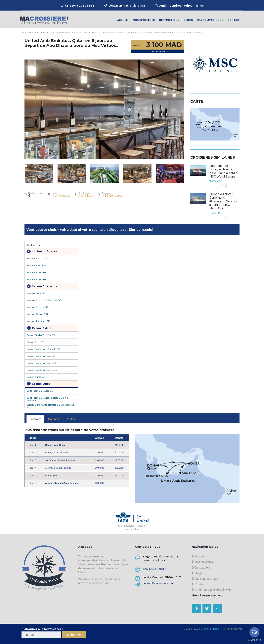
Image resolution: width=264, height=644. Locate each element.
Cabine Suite (38, 384)
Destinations (169, 20)
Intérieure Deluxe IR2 (38, 279)
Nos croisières (144, 20)
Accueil (123, 20)
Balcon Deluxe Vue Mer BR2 (42, 363)
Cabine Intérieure (42, 251)
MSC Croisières (112, 196)
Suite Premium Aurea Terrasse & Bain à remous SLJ (47, 399)
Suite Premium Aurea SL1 (40, 391)
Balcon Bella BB (36, 342)
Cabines (53, 419)
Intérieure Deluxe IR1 (37, 272)
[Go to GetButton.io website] (254, 640)
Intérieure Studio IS (37, 259)
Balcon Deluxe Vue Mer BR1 (41, 356)
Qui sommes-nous (210, 20)
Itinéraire (35, 419)
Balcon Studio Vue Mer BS (41, 335)
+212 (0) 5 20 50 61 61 (79, 5)
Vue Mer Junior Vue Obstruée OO (44, 300)
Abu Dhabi (86, 196)
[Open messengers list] (254, 632)
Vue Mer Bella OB (36, 293)
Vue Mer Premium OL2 (39, 321)
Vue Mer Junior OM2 (37, 307)
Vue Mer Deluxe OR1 (37, 314)
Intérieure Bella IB (36, 265)
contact (234, 20)
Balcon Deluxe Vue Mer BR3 (42, 370)
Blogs (188, 20)
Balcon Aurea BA (36, 377)
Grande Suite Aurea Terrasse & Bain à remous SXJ (50, 406)
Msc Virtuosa (61, 196)
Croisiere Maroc (209, 629)
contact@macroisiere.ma (127, 5)
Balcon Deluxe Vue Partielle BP (43, 349)
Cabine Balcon (40, 328)
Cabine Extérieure (42, 286)
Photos (70, 419)
